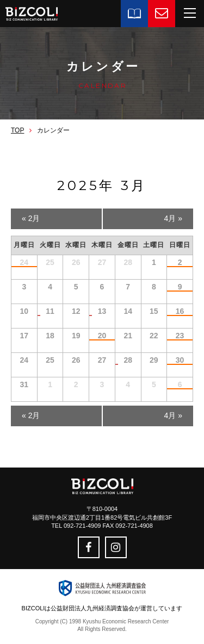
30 (180, 360)
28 (128, 360)
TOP (17, 130)
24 (24, 262)
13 (102, 311)
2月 (31, 218)
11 (50, 311)
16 (180, 311)
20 (102, 336)
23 (180, 336)
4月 (173, 218)
